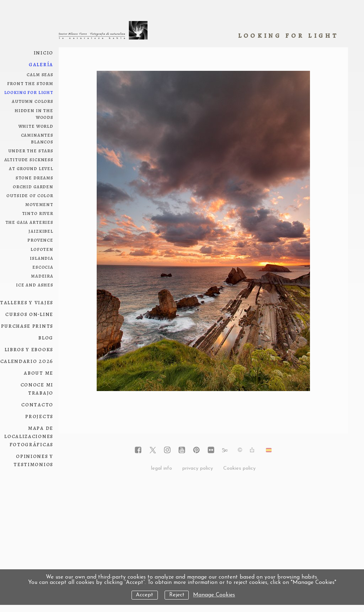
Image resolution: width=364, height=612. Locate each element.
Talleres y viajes (27, 302)
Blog (46, 337)
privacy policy (198, 468)
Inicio (44, 52)
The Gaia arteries (29, 222)
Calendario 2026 (27, 361)
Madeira (42, 276)
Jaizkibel (41, 231)
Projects (39, 416)
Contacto (37, 404)
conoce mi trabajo (37, 389)
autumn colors (33, 101)
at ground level (31, 168)
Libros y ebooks (29, 349)
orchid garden (33, 186)
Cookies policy (239, 468)
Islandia (42, 258)
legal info (162, 468)
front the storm (30, 83)
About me (39, 373)
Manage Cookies (214, 595)
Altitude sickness (29, 159)
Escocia (43, 267)
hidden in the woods (34, 114)
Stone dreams (34, 177)
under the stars (31, 150)
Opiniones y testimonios (33, 460)
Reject (177, 595)
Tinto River (38, 213)
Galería (41, 64)
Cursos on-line (29, 314)
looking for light (29, 92)
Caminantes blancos (37, 138)
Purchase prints (27, 326)
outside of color (30, 195)
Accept (144, 595)
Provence (40, 240)
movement (39, 204)
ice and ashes (35, 284)
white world (36, 126)
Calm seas (40, 74)
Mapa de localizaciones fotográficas (29, 436)
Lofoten (42, 249)
